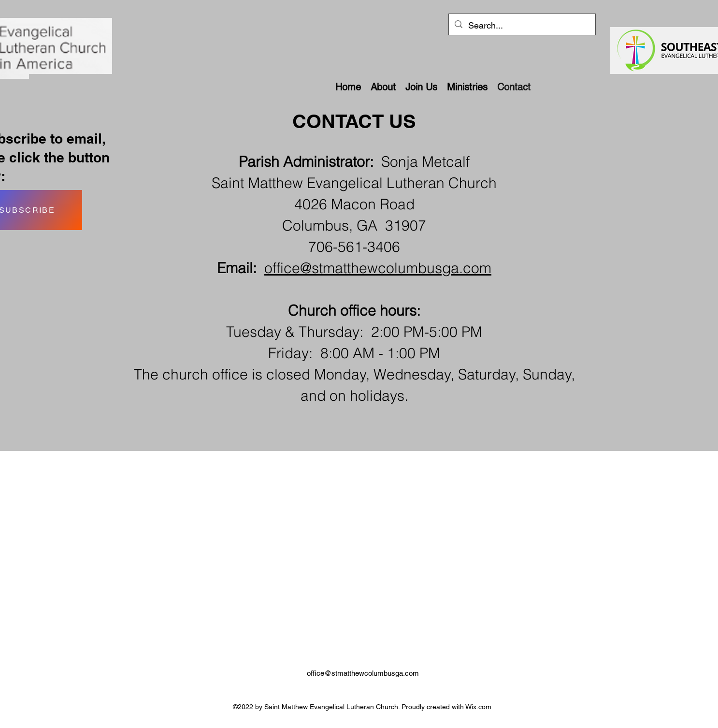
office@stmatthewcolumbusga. (364, 268)
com (477, 268)
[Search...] (522, 26)
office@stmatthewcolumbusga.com (363, 673)
